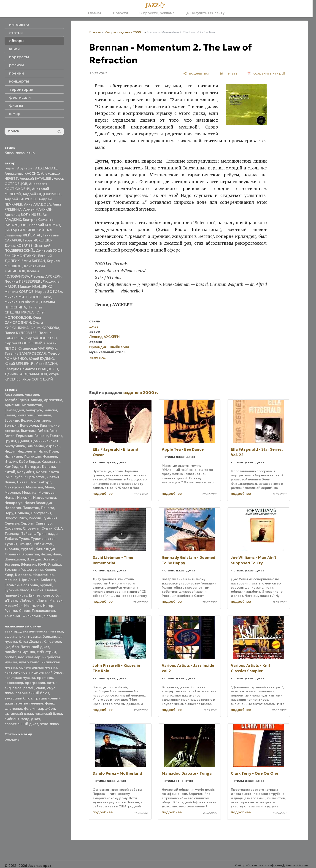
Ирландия (13, 456)
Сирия (24, 611)
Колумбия (26, 472)
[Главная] (156, 5)
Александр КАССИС (22, 173)
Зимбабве (35, 446)
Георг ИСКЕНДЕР (38, 240)
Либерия (28, 600)
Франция (12, 554)
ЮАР (42, 564)
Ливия (42, 600)
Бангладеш (14, 410)
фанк (49, 703)
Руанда (11, 611)
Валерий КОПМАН (45, 225)
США (58, 528)
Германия (24, 436)
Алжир (36, 400)
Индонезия (27, 451)
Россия (35, 518)
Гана (54, 431)
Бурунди (12, 420)
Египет (35, 595)
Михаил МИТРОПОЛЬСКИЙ (28, 297)
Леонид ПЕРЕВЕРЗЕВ (23, 281)
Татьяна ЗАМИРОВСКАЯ (25, 353)
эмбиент (12, 719)
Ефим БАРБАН (33, 261)
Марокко (12, 492)
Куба (19, 477)
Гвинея (51, 590)
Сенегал (12, 523)
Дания (23, 441)
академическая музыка (43, 631)
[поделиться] (196, 73)
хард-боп (47, 709)
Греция (56, 436)
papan (10, 168)
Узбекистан (43, 544)
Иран (53, 451)
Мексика (29, 492)
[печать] (229, 73)
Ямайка (54, 564)
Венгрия (11, 425)
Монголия (33, 606)
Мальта (11, 580)
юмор (15, 114)
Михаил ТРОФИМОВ (22, 302)
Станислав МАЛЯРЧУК (38, 348)
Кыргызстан (35, 477)
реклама (12, 739)
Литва (22, 482)
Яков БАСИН (47, 364)
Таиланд (12, 534)
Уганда (25, 544)
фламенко (13, 709)
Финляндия (46, 549)
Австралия (14, 395)
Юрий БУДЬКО (42, 359)
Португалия (41, 513)
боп (15, 647)
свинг (41, 688)
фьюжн (30, 709)
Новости (120, 13)
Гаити (9, 436)
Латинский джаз (35, 647)
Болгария (25, 415)
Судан (47, 528)
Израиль (53, 446)
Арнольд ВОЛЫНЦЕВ (23, 215)
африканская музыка (23, 636)
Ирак (43, 451)
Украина (12, 549)
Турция (11, 544)
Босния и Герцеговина (24, 569)
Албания (48, 580)
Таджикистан (43, 611)
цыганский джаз (19, 714)
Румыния (50, 518)
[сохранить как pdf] (266, 73)
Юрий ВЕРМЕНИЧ (19, 364)
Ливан (10, 482)
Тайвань (28, 534)
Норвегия (13, 508)
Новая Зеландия (39, 503)
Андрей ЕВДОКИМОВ (42, 194)
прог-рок (45, 678)
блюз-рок (53, 642)
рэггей (29, 688)
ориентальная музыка (38, 667)
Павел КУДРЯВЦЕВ (21, 333)
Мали (49, 487)
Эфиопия (28, 564)
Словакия (13, 528)
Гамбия (37, 590)
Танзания (13, 616)
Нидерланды (45, 497)
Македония (14, 487)
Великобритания (36, 420)
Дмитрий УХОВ (49, 250)
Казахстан (51, 462)
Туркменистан (43, 539)
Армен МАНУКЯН (38, 209)
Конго (48, 595)
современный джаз (21, 724)
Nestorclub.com (297, 865)
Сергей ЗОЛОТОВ (41, 338)
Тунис (24, 539)
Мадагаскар (43, 575)
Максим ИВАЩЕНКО (35, 287)
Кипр (9, 575)
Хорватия (31, 554)
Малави (56, 600)
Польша (22, 513)
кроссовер (14, 683)
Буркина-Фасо (17, 590)
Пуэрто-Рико (16, 518)
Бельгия (50, 410)
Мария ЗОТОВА (49, 292)
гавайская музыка (20, 652)
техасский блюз (18, 698)
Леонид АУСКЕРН (46, 276)
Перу (9, 513)
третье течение (29, 703)
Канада (49, 467)
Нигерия (24, 497)
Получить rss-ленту (205, 13)
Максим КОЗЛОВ (19, 292)
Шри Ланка (29, 580)
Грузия (10, 441)
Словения (31, 528)
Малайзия (35, 487)
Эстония (12, 564)
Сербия (27, 523)
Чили (57, 554)
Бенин (10, 415)
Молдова (46, 492)
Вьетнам (28, 431)
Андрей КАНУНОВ (21, 199)
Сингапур (44, 523)
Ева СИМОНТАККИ (20, 256)
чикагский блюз (48, 714)
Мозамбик (14, 606)
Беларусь (34, 410)
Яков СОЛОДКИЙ (38, 379)
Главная (95, 13)
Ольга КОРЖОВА (45, 328)
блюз (9, 153)
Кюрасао (23, 575)
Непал (10, 497)
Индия (10, 451)
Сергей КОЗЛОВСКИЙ (23, 343)
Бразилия (43, 415)
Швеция (34, 559)
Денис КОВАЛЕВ (19, 245)
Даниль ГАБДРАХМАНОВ (26, 374)
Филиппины (32, 616)
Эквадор (50, 559)
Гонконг (41, 436)
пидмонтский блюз (46, 672)
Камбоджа (14, 467)
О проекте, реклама (157, 13)
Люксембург (40, 482)
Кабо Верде (29, 462)
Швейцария (15, 559)
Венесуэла (29, 425)
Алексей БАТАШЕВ (36, 178)
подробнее (103, 494)
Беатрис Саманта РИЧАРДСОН (31, 369)
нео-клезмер (29, 657)
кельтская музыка (20, 678)
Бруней (46, 585)
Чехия (46, 554)
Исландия (32, 456)
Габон (43, 431)
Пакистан (31, 508)
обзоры (110, 32)
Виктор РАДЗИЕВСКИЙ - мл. (29, 230)
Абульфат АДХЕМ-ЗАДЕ (38, 168)
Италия (11, 462)
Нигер (48, 606)
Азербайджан (17, 400)
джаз (20, 153)
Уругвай (28, 549)
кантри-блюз (16, 672)
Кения (50, 569)
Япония (50, 616)
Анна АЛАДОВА (37, 204)
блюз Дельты (31, 642)
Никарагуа (14, 503)
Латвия (53, 477)
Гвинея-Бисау (16, 595)
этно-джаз (49, 724)
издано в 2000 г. (131, 32)
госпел (10, 657)
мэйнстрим (46, 652)
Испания (50, 456)
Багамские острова (21, 585)
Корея (41, 472)
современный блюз (32, 693)
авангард (13, 631)
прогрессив (35, 683)
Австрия (32, 395)
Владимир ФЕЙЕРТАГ (23, 235)
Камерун (33, 467)
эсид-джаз (31, 719)
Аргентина (53, 400)
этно (31, 153)
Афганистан (32, 405)
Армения (12, 405)
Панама (48, 508)
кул (7, 647)
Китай (10, 472)
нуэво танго (29, 662)
